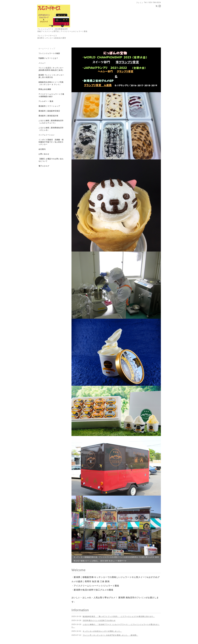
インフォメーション (47, 135)
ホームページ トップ (47, 49)
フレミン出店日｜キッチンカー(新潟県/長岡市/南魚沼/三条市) (51, 69)
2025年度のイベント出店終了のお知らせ (99, 620)
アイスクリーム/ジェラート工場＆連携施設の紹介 (51, 95)
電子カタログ (44, 166)
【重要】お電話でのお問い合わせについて (51, 160)
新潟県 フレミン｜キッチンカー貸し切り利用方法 (51, 76)
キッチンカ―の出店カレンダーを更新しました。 (102, 631)
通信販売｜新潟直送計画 (48, 116)
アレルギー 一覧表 (46, 101)
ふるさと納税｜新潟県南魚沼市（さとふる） (51, 129)
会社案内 (42, 149)
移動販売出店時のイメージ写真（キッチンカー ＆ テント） (51, 83)
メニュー (42, 63)
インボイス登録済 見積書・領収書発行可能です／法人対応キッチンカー (51, 142)
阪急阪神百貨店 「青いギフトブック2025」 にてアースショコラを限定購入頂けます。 (119, 616)
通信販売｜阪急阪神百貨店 (49, 111)
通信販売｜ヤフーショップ (49, 106)
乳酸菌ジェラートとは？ (48, 58)
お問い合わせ (44, 154)
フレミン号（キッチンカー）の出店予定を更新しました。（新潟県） (110, 635)
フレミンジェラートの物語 (49, 53)
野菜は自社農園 (45, 89)
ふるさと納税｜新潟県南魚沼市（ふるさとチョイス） (51, 122)
